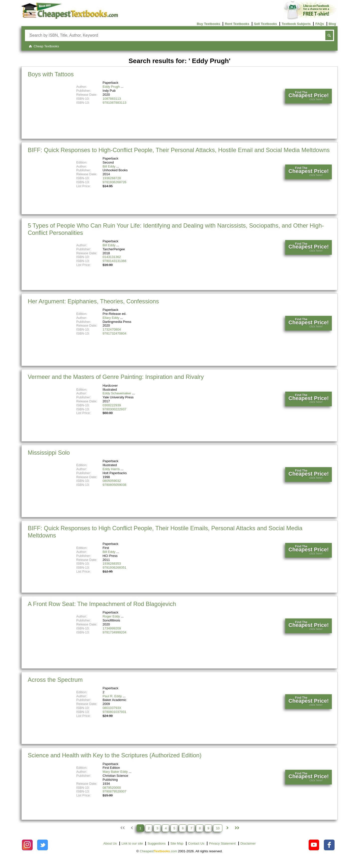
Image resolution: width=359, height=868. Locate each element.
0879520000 (112, 788)
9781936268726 (115, 182)
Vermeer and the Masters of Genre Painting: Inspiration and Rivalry (116, 377)
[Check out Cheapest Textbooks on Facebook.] (329, 845)
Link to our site (132, 843)
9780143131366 (115, 261)
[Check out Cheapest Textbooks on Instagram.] (27, 845)
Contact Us (196, 843)
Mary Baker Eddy (115, 772)
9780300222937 (115, 409)
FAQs (320, 24)
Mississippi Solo (49, 453)
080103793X (112, 708)
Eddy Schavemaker (117, 393)
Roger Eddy (111, 616)
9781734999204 (115, 632)
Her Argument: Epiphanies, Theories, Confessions (93, 301)
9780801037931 (115, 712)
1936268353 (112, 564)
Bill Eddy (109, 166)
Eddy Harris (111, 469)
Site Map (177, 843)
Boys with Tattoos (51, 74)
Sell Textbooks (266, 24)
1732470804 (112, 329)
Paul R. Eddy (112, 696)
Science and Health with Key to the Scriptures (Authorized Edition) (115, 755)
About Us (110, 843)
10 (218, 828)
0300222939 (112, 405)
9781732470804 (115, 333)
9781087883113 (115, 103)
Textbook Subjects (296, 24)
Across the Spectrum (55, 680)
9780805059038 (115, 485)
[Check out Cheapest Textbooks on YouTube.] (314, 845)
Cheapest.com (158, 851)
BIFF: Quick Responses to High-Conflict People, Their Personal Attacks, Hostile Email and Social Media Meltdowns (179, 150)
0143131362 (112, 257)
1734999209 (112, 628)
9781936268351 (115, 567)
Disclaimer (248, 843)
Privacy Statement (222, 843)
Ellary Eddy (111, 318)
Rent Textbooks (237, 24)
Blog (332, 24)
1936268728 (112, 178)
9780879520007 (115, 791)
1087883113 (112, 99)
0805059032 (112, 481)
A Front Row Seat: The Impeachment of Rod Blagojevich (102, 604)
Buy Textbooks (209, 24)
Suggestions (157, 843)
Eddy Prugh (111, 87)
